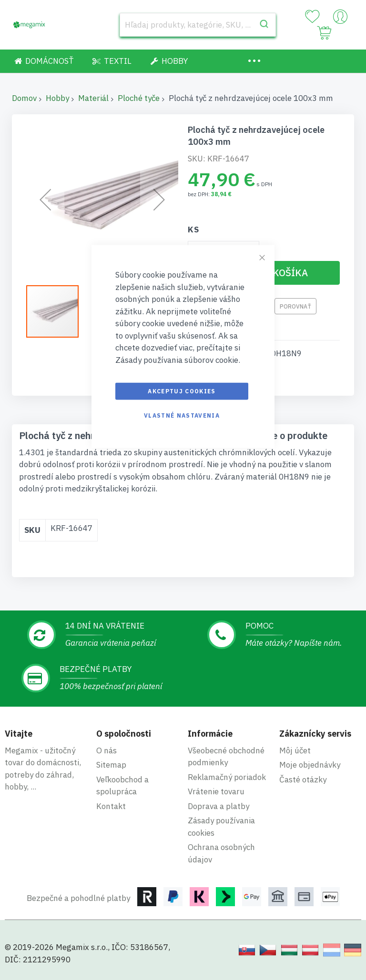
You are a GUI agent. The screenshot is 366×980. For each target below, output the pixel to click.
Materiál (93, 98)
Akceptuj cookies (182, 391)
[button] (57, 311)
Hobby (57, 98)
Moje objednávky (310, 765)
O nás (107, 750)
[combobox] (198, 25)
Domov (24, 98)
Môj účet (295, 750)
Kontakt (111, 806)
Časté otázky (303, 780)
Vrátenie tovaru (216, 791)
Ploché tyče (139, 98)
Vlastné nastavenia (182, 415)
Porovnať (295, 306)
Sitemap (111, 765)
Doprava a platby (219, 806)
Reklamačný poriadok (227, 777)
